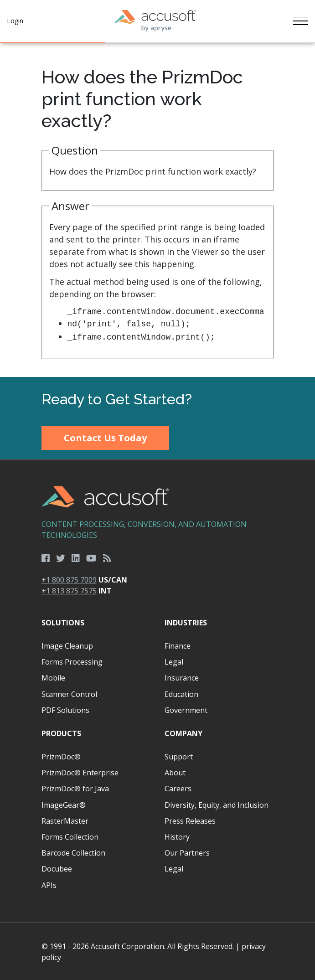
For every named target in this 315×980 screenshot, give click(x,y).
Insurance (182, 677)
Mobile (53, 677)
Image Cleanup (67, 645)
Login (15, 21)
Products (61, 732)
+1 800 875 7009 (69, 579)
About (175, 772)
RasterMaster (65, 820)
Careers (178, 788)
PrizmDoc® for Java (75, 788)
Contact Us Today (105, 437)
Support (179, 756)
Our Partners (187, 852)
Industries (186, 622)
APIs (49, 884)
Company (183, 732)
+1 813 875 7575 (69, 590)
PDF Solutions (65, 709)
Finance (178, 645)
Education (181, 693)
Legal (174, 661)
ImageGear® (64, 804)
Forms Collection (70, 836)
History (177, 836)
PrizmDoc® (61, 756)
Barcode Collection (73, 852)
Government (186, 709)
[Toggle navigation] (300, 21)
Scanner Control (69, 693)
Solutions (63, 622)
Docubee (57, 868)
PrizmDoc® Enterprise (80, 772)
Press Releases (190, 820)
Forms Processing (72, 661)
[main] (157, 210)
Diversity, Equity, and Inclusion (217, 804)
